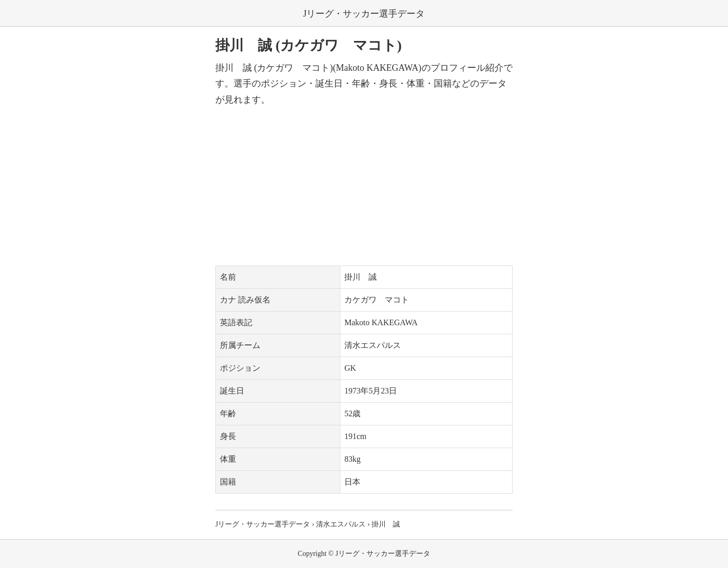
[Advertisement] (364, 187)
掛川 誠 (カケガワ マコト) (309, 45)
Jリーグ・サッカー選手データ (364, 14)
